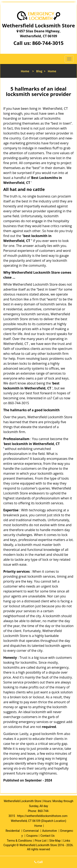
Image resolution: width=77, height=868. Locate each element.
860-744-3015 (48, 43)
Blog (39, 71)
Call (38, 862)
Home (25, 71)
